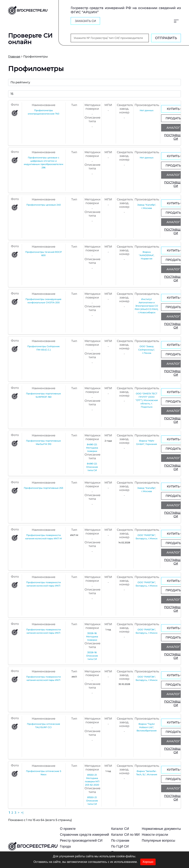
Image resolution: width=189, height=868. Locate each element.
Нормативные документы (161, 829)
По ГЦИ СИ (120, 846)
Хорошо (148, 862)
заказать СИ (85, 21)
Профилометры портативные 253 (43, 488)
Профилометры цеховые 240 (44, 205)
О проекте (68, 829)
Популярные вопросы (158, 841)
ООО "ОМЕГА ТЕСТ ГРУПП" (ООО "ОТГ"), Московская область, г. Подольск (147, 400)
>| (22, 813)
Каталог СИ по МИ (125, 835)
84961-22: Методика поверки (92, 448)
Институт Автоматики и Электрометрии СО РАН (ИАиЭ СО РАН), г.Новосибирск (147, 306)
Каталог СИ (120, 829)
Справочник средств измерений (85, 835)
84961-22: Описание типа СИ (92, 467)
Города (65, 846)
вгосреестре (33, 847)
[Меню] (176, 21)
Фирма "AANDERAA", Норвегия (147, 255)
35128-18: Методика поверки (92, 637)
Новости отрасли (155, 835)
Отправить (166, 38)
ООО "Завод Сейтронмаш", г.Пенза (147, 350)
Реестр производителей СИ (81, 841)
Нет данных (147, 110)
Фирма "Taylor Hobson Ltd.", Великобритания (147, 727)
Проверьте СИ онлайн (30, 39)
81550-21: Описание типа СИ (92, 801)
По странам (120, 841)
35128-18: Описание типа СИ (92, 656)
